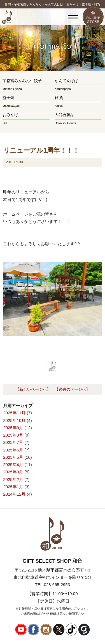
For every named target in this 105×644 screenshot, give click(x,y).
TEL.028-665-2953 (53, 585)
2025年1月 (13, 487)
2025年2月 (13, 479)
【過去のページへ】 (72, 389)
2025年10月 (14, 420)
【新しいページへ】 (33, 389)
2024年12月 (14, 494)
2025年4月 (13, 465)
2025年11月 (14, 413)
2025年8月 (13, 435)
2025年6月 (13, 450)
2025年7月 (13, 442)
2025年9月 (13, 428)
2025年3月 (13, 472)
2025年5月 (13, 457)
